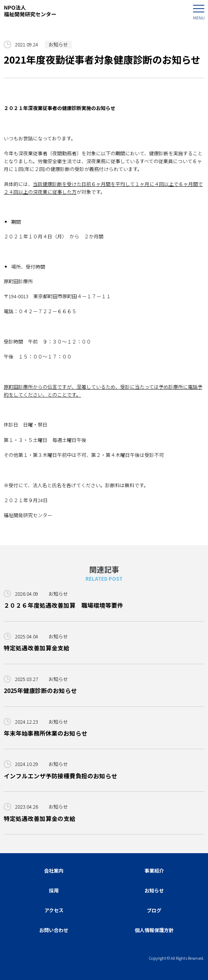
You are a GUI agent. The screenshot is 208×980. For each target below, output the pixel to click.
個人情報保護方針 (154, 930)
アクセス (54, 910)
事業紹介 (154, 871)
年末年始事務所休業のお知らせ (46, 733)
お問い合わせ (54, 930)
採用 (54, 890)
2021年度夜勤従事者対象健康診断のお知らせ (102, 59)
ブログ (154, 910)
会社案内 (54, 871)
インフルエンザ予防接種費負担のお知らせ (60, 776)
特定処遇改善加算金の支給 (40, 818)
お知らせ (58, 44)
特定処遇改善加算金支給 (37, 648)
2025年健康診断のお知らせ (40, 690)
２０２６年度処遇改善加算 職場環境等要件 (63, 605)
